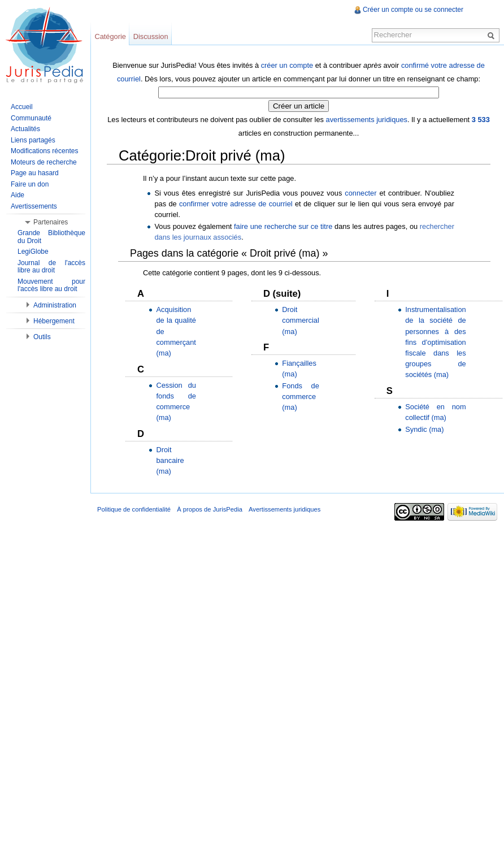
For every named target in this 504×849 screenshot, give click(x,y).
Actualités (25, 129)
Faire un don (30, 184)
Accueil (22, 107)
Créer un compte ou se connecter (413, 10)
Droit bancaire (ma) (170, 460)
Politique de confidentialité (134, 509)
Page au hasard (35, 173)
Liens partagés (33, 140)
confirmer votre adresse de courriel (236, 204)
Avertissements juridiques (284, 509)
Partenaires (51, 222)
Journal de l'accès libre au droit (51, 267)
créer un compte (287, 65)
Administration (55, 305)
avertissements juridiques (367, 120)
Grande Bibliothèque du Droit (51, 237)
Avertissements (34, 206)
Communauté (31, 118)
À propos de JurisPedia (210, 509)
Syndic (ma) (424, 429)
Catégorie (110, 36)
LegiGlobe (33, 252)
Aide (18, 195)
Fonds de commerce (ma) (300, 397)
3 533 (481, 120)
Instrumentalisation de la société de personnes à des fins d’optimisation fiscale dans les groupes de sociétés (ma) (435, 342)
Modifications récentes (44, 151)
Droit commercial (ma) (300, 320)
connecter (360, 193)
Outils (42, 337)
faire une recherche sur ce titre (283, 226)
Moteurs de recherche (44, 162)
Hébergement (54, 321)
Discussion (151, 36)
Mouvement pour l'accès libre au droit (51, 285)
